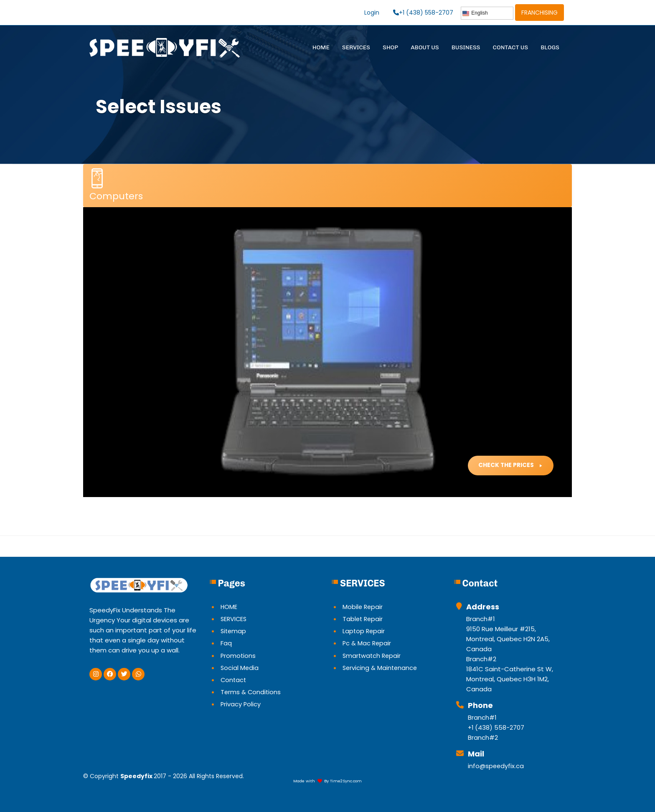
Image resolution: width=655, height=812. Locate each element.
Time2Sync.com (346, 781)
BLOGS (550, 47)
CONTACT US (511, 47)
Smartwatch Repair (373, 655)
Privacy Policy (241, 704)
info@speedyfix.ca (496, 766)
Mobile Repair (363, 607)
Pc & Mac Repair (367, 643)
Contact (234, 679)
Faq (226, 643)
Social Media (240, 667)
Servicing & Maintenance (381, 667)
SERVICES (356, 47)
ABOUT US (425, 47)
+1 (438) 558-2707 (423, 13)
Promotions (239, 655)
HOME (321, 47)
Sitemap (234, 631)
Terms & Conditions (251, 691)
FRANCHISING (539, 13)
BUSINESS (466, 47)
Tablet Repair (363, 619)
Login (371, 13)
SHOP (390, 47)
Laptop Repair (364, 631)
